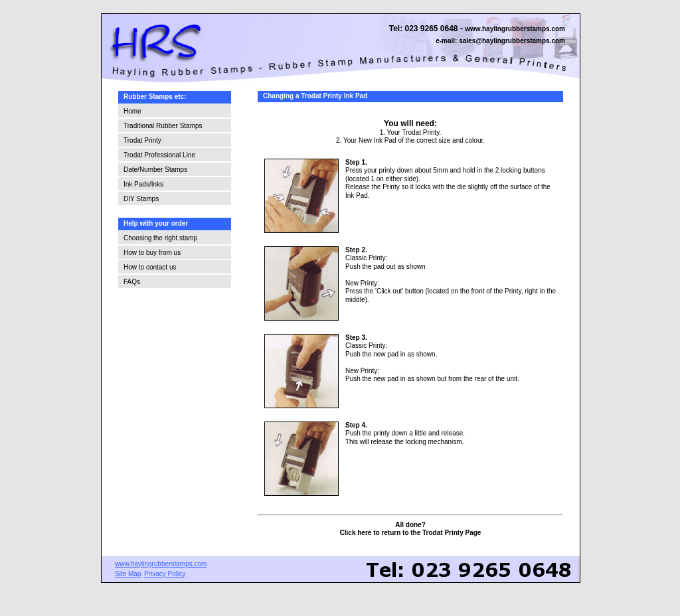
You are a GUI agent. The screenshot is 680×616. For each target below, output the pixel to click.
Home (132, 111)
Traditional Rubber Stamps (163, 126)
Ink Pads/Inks (143, 184)
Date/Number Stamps (155, 170)
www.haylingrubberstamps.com (515, 29)
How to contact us (150, 267)
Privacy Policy (165, 574)
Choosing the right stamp (160, 238)
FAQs (132, 282)
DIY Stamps (141, 199)
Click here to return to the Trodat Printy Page (411, 533)
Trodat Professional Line (159, 155)
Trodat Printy (142, 140)
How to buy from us (152, 253)
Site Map (128, 574)
